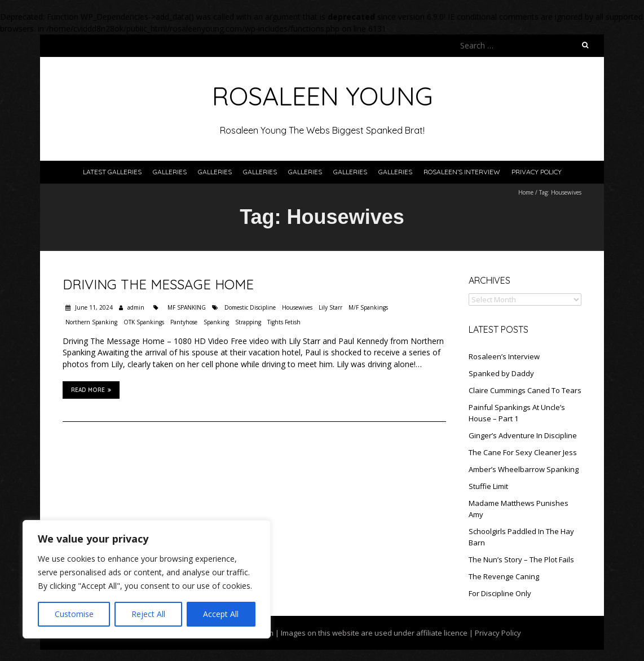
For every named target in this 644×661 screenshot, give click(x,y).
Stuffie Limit (488, 486)
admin (136, 307)
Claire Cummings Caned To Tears (525, 390)
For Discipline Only (500, 593)
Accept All (221, 614)
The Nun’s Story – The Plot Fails (521, 559)
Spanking (216, 322)
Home (526, 192)
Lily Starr (330, 307)
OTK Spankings (144, 322)
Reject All (148, 614)
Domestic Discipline (250, 307)
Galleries (170, 172)
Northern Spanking (91, 322)
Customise (74, 614)
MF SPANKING (187, 307)
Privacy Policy (537, 172)
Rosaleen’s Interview (462, 172)
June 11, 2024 (93, 307)
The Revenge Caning (504, 576)
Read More (91, 390)
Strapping (248, 322)
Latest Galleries (112, 172)
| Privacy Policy (494, 633)
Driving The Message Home (158, 284)
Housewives (297, 307)
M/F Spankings (368, 307)
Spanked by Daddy (501, 373)
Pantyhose (184, 322)
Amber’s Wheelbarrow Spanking (524, 469)
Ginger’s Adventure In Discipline (523, 435)
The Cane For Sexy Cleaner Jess (523, 452)
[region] (147, 579)
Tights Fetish (284, 322)
